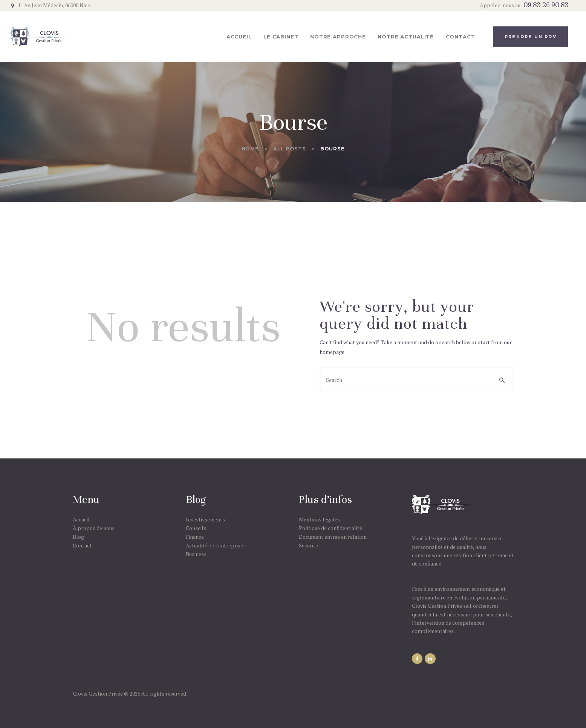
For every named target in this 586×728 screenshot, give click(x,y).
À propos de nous (94, 528)
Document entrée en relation (333, 537)
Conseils (196, 528)
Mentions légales (319, 519)
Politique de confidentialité (330, 528)
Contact (82, 545)
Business (196, 554)
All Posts (289, 149)
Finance (195, 537)
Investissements (205, 519)
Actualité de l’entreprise (214, 545)
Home (250, 149)
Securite (308, 545)
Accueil (81, 519)
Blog (78, 537)
